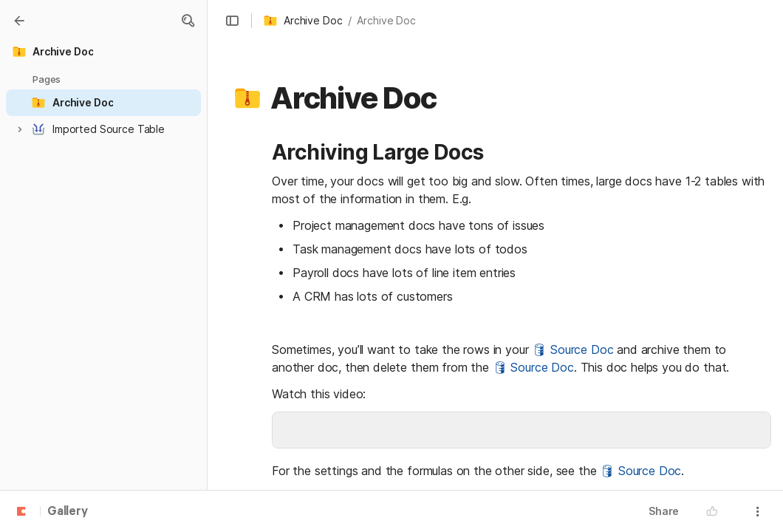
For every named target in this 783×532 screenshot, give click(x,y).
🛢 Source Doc (572, 349)
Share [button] (664, 511)
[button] (188, 21)
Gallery (68, 512)
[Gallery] (19, 21)
